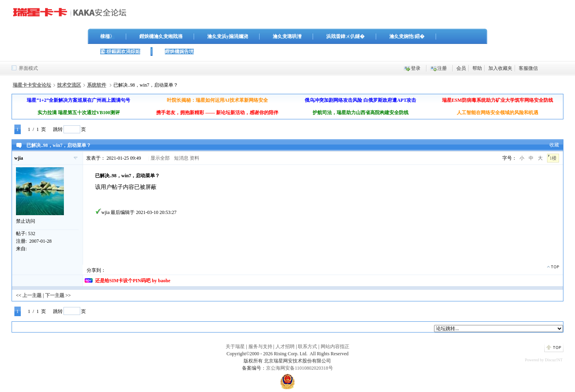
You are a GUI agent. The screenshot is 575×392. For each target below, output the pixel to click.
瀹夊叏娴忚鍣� (407, 36)
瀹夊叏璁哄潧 (287, 36)
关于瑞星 (235, 346)
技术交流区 (69, 85)
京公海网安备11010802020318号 (299, 368)
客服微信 (528, 68)
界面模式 (28, 68)
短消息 (181, 158)
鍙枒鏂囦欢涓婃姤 (120, 51)
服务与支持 (260, 346)
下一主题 (55, 295)
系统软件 (97, 85)
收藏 (554, 145)
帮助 (477, 68)
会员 (461, 68)
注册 (442, 68)
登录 (416, 68)
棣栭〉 (107, 36)
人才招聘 (285, 346)
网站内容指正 (335, 346)
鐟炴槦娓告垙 (179, 51)
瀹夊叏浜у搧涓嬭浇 (228, 36)
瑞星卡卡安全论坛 (32, 85)
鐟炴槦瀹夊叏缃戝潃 (161, 36)
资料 (194, 158)
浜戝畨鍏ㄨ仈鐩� (345, 36)
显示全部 (160, 158)
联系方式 (307, 346)
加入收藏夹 (500, 68)
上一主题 (32, 295)
